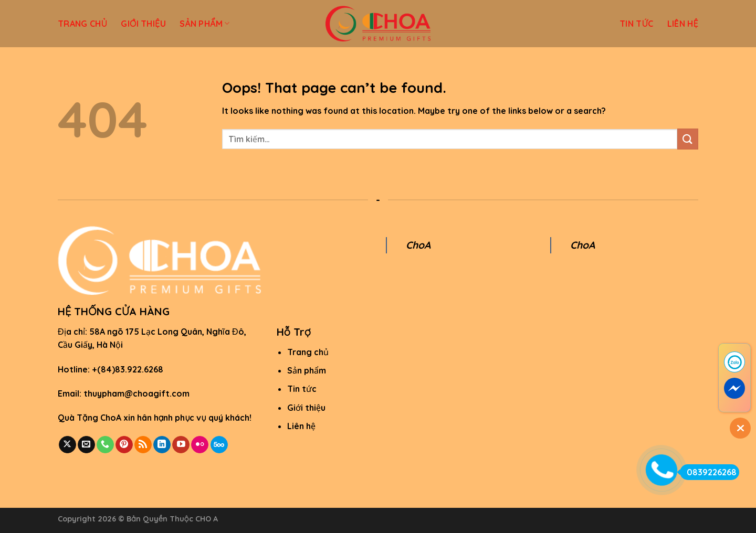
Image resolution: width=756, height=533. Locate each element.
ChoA (418, 245)
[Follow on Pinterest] (124, 445)
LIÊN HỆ (683, 24)
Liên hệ (301, 426)
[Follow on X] (67, 445)
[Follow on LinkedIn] (162, 445)
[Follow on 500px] (219, 445)
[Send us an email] (86, 445)
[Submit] (688, 139)
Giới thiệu (306, 408)
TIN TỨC (637, 24)
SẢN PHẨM (205, 24)
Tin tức (302, 389)
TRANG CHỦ (82, 24)
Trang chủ (308, 352)
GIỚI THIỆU (143, 24)
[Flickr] (200, 445)
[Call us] (105, 445)
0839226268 (708, 472)
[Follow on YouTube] (181, 445)
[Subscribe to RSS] (143, 445)
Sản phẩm (307, 370)
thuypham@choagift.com (136, 393)
